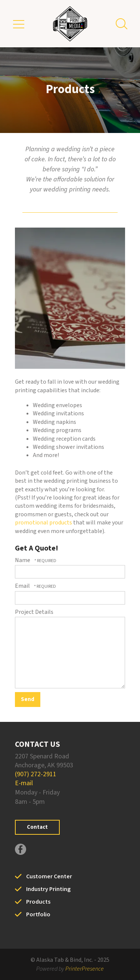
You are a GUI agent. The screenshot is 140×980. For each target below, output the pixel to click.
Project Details (34, 612)
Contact (37, 827)
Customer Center (49, 876)
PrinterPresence (85, 969)
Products (38, 902)
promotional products (43, 523)
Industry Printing (48, 889)
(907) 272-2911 (36, 774)
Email (23, 586)
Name (23, 560)
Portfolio (38, 914)
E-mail (24, 783)
